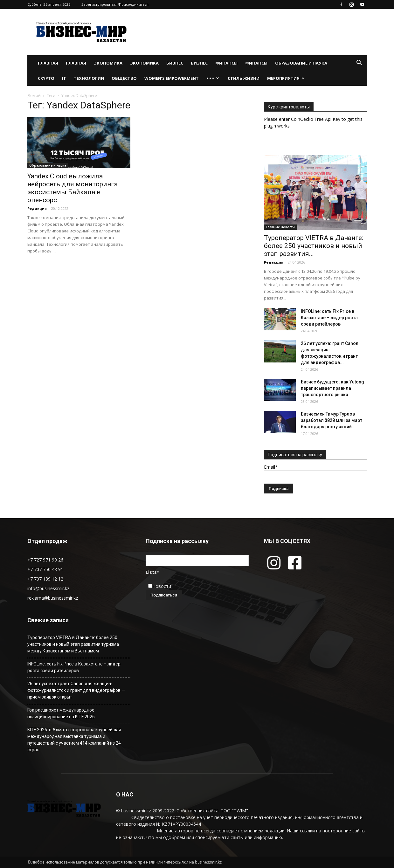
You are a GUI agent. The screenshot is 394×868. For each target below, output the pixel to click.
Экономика (108, 63)
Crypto (46, 78)
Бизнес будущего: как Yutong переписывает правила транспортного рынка (332, 388)
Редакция (37, 208)
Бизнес (175, 63)
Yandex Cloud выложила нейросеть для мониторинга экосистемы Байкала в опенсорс (73, 188)
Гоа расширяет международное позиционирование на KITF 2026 (61, 713)
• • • (213, 78)
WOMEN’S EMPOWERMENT (172, 78)
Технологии (89, 78)
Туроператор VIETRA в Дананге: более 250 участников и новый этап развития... (314, 246)
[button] (359, 63)
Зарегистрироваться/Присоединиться (115, 4)
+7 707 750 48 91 (45, 569)
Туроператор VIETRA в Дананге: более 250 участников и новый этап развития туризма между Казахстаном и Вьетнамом (73, 644)
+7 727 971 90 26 (45, 560)
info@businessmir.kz (48, 588)
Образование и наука (301, 63)
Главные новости (280, 227)
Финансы (226, 63)
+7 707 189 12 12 (45, 579)
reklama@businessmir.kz (53, 598)
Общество (124, 78)
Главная (48, 63)
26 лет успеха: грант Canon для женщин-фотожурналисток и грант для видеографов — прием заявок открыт (76, 690)
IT (64, 78)
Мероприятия (286, 78)
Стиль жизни (244, 78)
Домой (34, 96)
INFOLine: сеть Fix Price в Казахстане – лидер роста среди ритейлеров (329, 318)
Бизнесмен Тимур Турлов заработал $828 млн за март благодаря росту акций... (332, 420)
